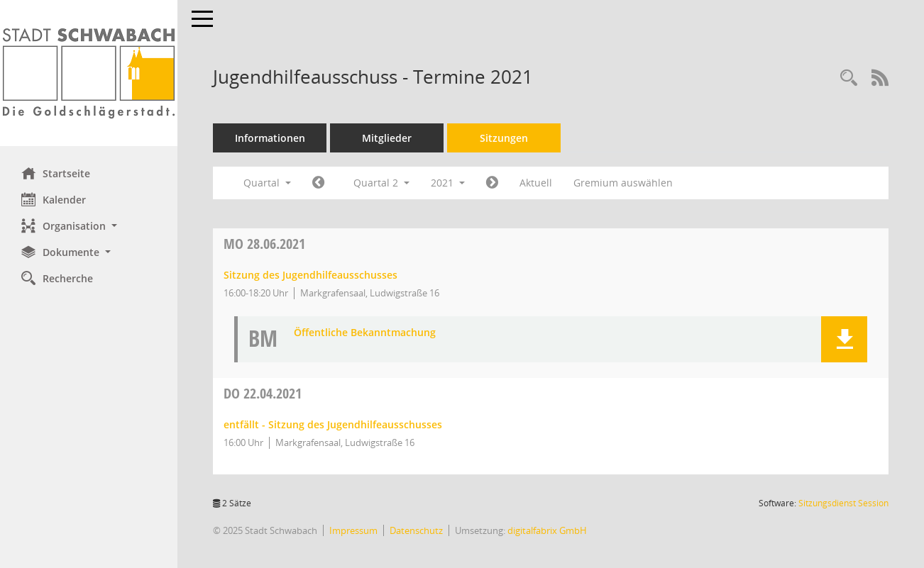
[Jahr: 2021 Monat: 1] (318, 183)
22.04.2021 (263, 393)
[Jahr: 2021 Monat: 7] (492, 183)
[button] (89, 226)
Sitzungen (504, 138)
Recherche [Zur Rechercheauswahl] (57, 278)
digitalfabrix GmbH (547, 530)
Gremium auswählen (623, 183)
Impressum (353, 530)
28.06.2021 (264, 244)
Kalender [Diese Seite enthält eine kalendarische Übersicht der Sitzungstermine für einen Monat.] (54, 199)
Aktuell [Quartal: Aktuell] (536, 183)
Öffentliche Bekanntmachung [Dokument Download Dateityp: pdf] (365, 333)
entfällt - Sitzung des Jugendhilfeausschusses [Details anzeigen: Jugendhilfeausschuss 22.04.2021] (333, 424)
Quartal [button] (267, 183)
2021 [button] (448, 183)
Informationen (270, 138)
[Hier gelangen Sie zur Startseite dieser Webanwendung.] (89, 73)
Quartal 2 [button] (381, 183)
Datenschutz (416, 530)
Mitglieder (387, 138)
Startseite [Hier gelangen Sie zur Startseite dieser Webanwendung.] (56, 173)
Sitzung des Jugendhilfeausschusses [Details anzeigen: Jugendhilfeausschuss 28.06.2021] (310, 275)
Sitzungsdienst (843, 503)
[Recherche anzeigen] (849, 78)
